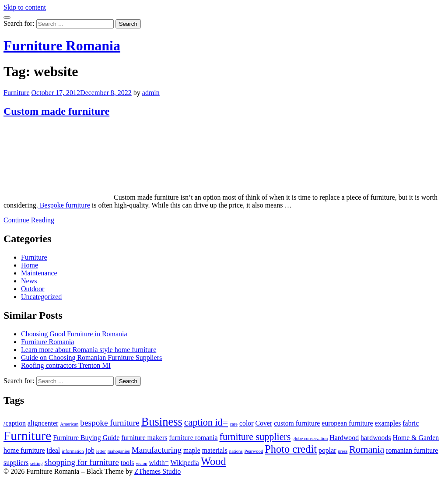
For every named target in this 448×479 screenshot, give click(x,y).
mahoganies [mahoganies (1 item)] (119, 451)
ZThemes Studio (157, 471)
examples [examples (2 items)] (388, 423)
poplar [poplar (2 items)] (327, 450)
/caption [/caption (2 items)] (15, 423)
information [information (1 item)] (73, 451)
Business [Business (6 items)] (162, 422)
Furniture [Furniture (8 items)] (27, 436)
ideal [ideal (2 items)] (54, 450)
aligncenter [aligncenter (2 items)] (43, 423)
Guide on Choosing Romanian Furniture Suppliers (91, 357)
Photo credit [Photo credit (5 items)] (291, 449)
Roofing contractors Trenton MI (66, 365)
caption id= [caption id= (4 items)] (206, 422)
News (29, 281)
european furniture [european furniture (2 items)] (347, 423)
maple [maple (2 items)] (192, 450)
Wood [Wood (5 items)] (213, 461)
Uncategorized (41, 297)
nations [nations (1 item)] (236, 451)
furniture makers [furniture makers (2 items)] (144, 438)
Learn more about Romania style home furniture (89, 350)
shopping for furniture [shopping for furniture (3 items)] (82, 462)
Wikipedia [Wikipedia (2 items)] (185, 463)
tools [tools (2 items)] (128, 463)
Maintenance (39, 273)
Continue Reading (29, 220)
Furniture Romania (62, 46)
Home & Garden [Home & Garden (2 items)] (416, 438)
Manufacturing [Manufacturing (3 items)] (157, 450)
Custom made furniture (56, 111)
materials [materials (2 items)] (215, 450)
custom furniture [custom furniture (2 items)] (297, 423)
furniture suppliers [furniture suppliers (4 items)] (255, 437)
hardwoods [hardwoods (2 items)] (376, 438)
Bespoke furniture (64, 205)
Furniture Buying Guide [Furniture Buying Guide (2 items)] (86, 438)
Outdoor (33, 289)
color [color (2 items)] (247, 423)
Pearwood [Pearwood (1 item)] (254, 451)
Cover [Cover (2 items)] (264, 423)
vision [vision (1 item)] (142, 463)
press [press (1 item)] (343, 451)
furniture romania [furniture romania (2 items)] (193, 438)
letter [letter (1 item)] (101, 451)
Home (30, 265)
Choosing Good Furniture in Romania (74, 334)
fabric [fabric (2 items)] (411, 423)
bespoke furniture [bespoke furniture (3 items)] (110, 423)
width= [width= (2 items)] (159, 463)
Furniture (17, 93)
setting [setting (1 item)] (36, 463)
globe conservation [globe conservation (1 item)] (310, 438)
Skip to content (25, 7)
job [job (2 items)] (90, 450)
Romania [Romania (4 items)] (367, 449)
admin (151, 93)
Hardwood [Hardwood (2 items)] (344, 438)
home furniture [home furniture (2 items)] (24, 450)
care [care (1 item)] (234, 424)
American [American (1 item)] (69, 424)
